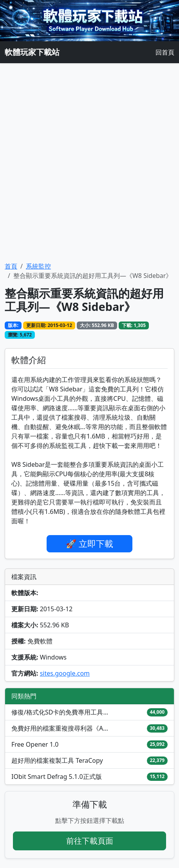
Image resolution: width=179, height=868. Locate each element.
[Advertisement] (89, 162)
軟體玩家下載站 (32, 52)
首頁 (11, 266)
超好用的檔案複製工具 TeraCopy (57, 760)
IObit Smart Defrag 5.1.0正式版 (57, 777)
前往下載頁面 (90, 841)
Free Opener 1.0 (35, 744)
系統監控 (38, 266)
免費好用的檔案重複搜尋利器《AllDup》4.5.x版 (60, 728)
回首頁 (165, 52)
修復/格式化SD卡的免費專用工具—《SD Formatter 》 (60, 712)
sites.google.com (65, 673)
